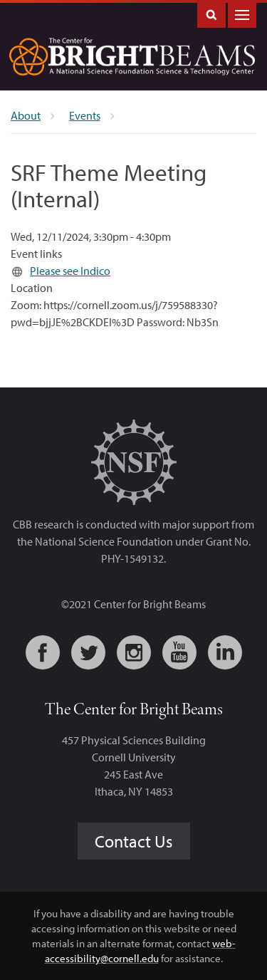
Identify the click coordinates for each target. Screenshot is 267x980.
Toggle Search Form (211, 14)
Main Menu (242, 14)
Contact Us (134, 841)
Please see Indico (70, 271)
